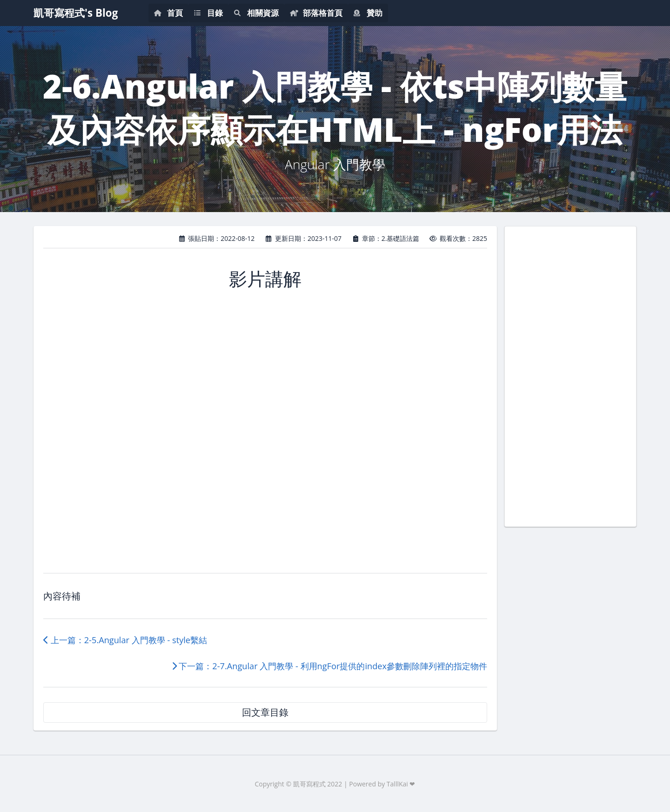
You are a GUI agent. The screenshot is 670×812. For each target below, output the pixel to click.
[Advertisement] (570, 375)
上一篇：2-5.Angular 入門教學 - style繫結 (125, 640)
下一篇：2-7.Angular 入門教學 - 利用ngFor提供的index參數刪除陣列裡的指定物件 (329, 666)
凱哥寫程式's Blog (76, 13)
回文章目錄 (265, 712)
